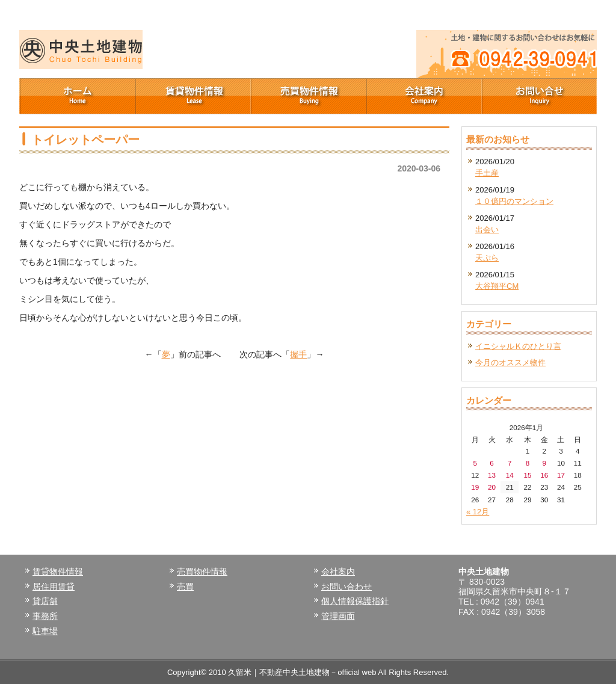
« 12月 (478, 512)
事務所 (45, 616)
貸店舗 (45, 601)
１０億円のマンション (514, 201)
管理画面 (338, 616)
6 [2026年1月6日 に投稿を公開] (492, 463)
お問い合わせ (346, 587)
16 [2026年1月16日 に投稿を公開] (544, 475)
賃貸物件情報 (192, 96)
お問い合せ (539, 96)
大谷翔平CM (497, 286)
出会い (487, 230)
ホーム (77, 96)
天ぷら (487, 258)
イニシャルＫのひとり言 (518, 346)
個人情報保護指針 (355, 601)
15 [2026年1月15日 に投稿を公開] (527, 475)
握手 (298, 354)
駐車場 (45, 631)
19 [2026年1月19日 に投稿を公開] (475, 487)
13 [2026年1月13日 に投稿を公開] (492, 475)
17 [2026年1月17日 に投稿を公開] (561, 475)
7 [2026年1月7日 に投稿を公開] (510, 463)
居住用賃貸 (54, 587)
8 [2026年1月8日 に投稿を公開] (528, 463)
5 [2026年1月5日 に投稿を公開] (476, 463)
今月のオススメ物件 (510, 362)
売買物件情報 (308, 96)
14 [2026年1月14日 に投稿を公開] (510, 475)
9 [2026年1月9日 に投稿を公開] (544, 463)
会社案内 (423, 96)
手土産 (487, 173)
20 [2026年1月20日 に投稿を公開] (492, 487)
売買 (185, 587)
